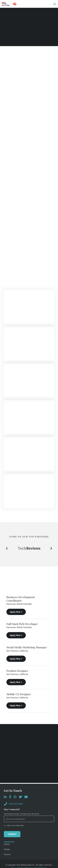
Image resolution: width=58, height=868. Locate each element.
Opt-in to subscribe (14, 825)
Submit (12, 834)
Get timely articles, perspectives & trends (22, 814)
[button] (7, 548)
